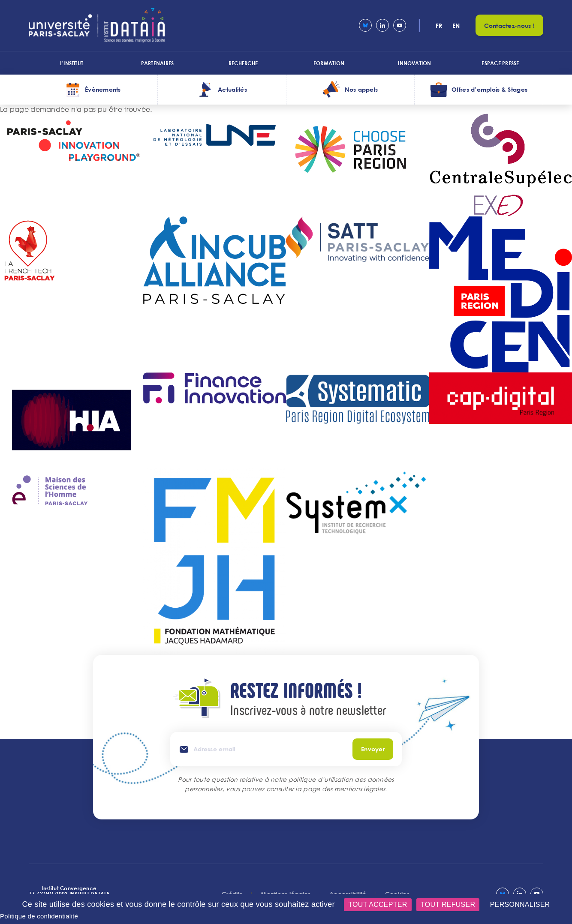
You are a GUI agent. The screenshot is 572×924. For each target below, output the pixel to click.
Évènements (103, 89)
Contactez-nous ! (509, 25)
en (456, 25)
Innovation (414, 63)
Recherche (243, 63)
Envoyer (373, 749)
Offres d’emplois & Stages (489, 89)
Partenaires (158, 63)
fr (439, 25)
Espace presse (500, 63)
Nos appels (361, 89)
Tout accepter (378, 904)
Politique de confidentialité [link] (39, 916)
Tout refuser (448, 904)
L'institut (72, 63)
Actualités (232, 89)
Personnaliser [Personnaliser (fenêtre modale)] (520, 904)
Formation (329, 63)
